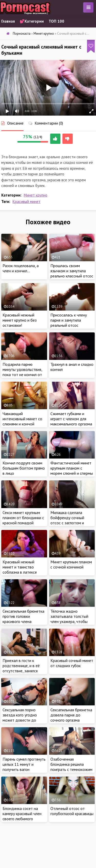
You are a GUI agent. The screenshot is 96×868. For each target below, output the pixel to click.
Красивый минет (26, 202)
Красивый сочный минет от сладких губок (72, 663)
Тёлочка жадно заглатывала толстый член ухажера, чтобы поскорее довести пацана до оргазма (69, 621)
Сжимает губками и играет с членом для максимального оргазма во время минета (71, 421)
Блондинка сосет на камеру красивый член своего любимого (22, 814)
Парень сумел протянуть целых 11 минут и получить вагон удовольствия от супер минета (24, 769)
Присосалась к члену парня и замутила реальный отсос (69, 320)
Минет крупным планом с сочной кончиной (71, 564)
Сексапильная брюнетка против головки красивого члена (23, 616)
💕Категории (32, 21)
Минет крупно (36, 195)
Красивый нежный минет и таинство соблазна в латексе (20, 567)
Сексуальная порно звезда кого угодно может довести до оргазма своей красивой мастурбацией (24, 720)
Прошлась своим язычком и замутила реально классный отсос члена (72, 273)
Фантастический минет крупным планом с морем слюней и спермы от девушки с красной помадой (72, 473)
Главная (8, 21)
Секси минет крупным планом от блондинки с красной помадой (23, 518)
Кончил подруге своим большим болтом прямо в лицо (24, 468)
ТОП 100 (56, 21)
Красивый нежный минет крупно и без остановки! (20, 320)
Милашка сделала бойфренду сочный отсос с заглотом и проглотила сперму (67, 520)
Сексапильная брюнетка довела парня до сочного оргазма (71, 715)
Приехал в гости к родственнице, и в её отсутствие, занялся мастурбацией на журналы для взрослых (23, 671)
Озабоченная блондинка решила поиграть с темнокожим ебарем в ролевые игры (71, 767)
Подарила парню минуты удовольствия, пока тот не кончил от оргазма (22, 372)
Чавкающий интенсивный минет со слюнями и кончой (22, 419)
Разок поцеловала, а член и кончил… (21, 268)
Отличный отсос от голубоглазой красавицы (72, 811)
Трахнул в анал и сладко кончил (72, 367)
